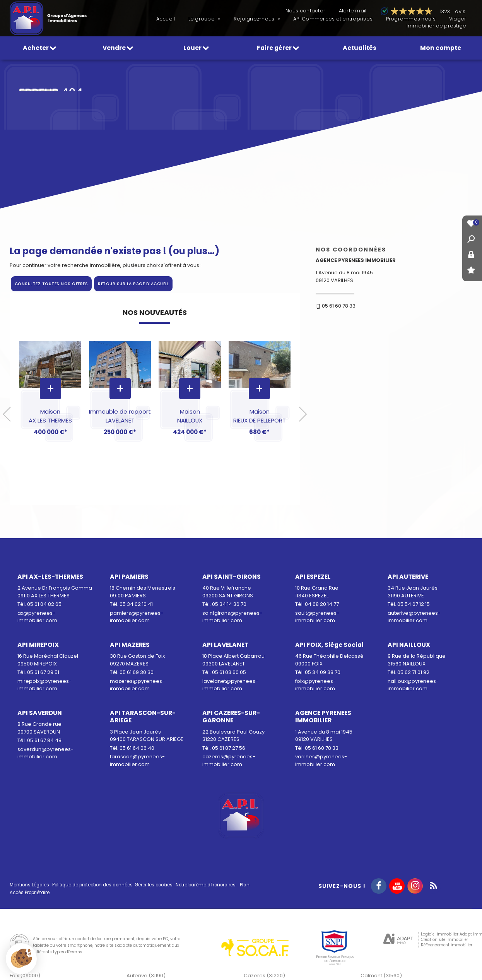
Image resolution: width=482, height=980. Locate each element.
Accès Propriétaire (30, 893)
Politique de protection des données (92, 885)
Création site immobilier (444, 940)
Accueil (166, 19)
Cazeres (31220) (264, 976)
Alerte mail (353, 11)
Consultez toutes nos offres (51, 284)
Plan (245, 885)
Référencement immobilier (447, 945)
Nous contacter (306, 11)
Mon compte (441, 48)
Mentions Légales (29, 885)
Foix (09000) (25, 976)
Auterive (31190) (146, 976)
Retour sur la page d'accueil (133, 284)
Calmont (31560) (381, 976)
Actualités (360, 48)
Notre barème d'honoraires (206, 885)
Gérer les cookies (154, 885)
